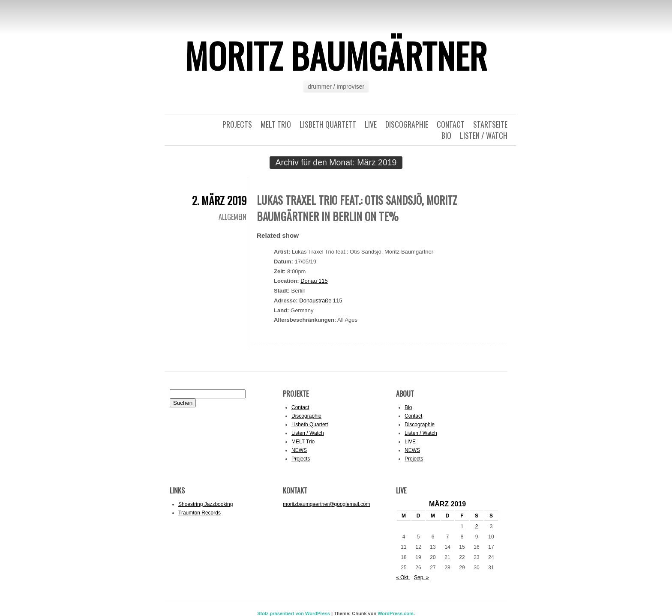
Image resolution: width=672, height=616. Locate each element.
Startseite (490, 124)
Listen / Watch (484, 135)
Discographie (407, 124)
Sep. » (421, 577)
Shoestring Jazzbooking (205, 504)
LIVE (371, 124)
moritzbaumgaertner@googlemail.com (327, 504)
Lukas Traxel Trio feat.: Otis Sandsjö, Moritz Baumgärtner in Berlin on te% (357, 208)
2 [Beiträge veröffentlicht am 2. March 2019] (477, 526)
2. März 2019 (219, 200)
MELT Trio (276, 124)
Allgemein (232, 217)
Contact (451, 124)
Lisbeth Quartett (328, 124)
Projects (237, 124)
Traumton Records (199, 513)
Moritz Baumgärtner (336, 55)
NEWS (299, 450)
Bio (446, 135)
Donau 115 (314, 281)
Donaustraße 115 (321, 301)
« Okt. (403, 577)
